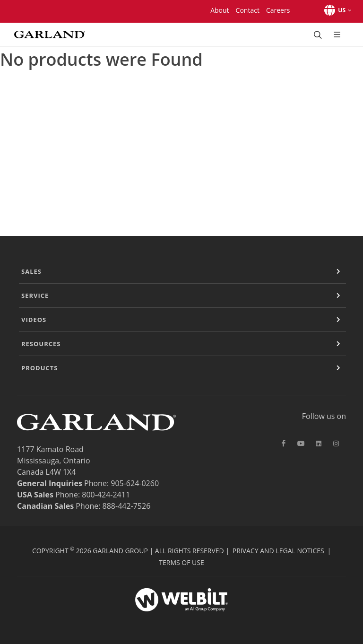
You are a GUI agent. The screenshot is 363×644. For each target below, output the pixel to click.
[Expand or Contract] (338, 271)
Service (35, 296)
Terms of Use (181, 562)
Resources (41, 344)
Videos (34, 320)
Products (40, 368)
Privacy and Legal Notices (278, 551)
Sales (31, 271)
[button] (336, 10)
